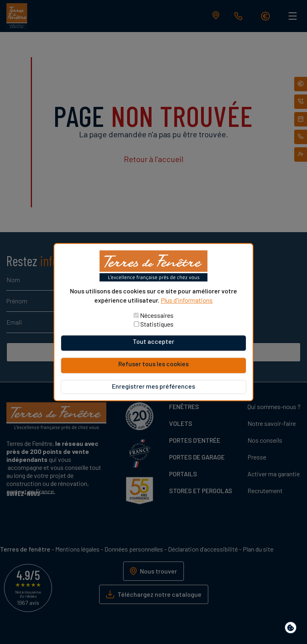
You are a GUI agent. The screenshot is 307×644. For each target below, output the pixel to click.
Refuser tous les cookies (153, 364)
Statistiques (157, 324)
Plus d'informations (187, 300)
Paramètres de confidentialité (292, 629)
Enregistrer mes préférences (153, 386)
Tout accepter (153, 341)
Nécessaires (157, 315)
